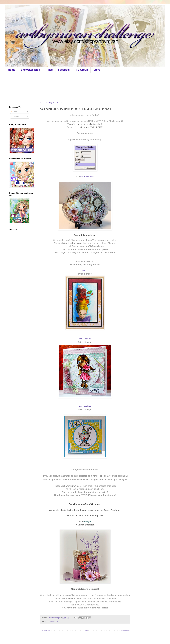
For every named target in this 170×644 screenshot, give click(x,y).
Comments (16, 117)
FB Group (82, 70)
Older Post (125, 631)
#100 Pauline (85, 406)
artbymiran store (74, 243)
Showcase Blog (30, 70)
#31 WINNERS (52, 621)
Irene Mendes (87, 177)
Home (12, 70)
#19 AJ (85, 271)
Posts (14, 112)
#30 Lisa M (85, 339)
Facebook (64, 70)
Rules (49, 70)
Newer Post (45, 631)
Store (97, 70)
